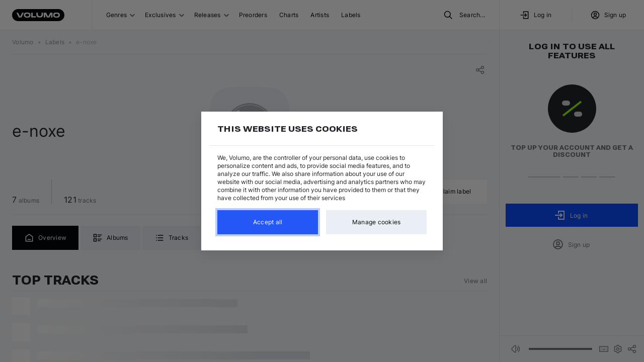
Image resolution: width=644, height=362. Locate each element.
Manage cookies (377, 222)
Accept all (268, 222)
